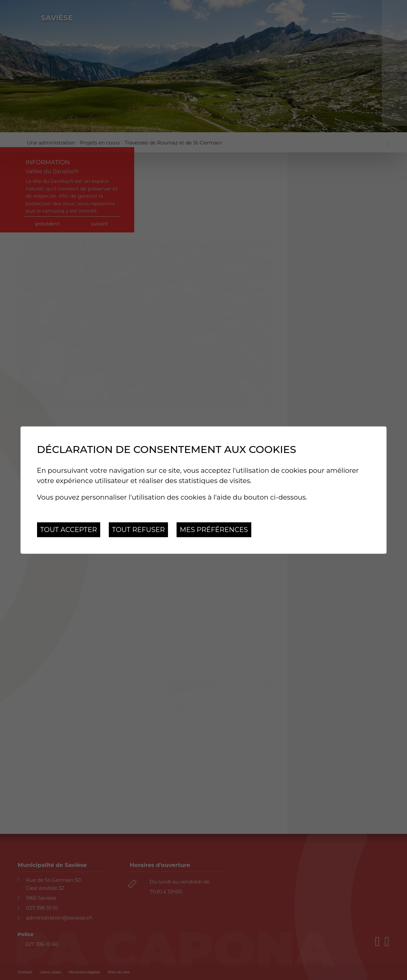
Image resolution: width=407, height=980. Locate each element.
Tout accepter (69, 530)
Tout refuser (139, 530)
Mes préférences (214, 530)
